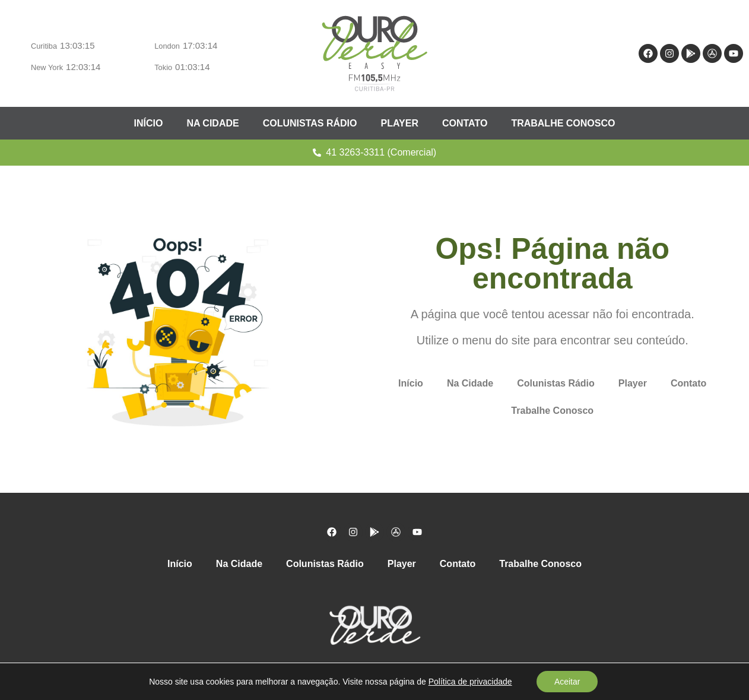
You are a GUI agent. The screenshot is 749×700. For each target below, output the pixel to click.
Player (400, 123)
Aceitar (567, 682)
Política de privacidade (470, 682)
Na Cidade (212, 123)
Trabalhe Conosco (563, 123)
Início (149, 123)
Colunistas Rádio (310, 123)
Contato (465, 123)
